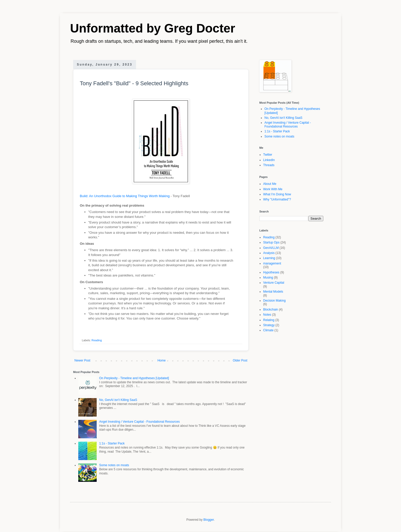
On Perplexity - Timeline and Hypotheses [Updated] (134, 378)
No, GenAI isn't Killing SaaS (118, 400)
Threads (269, 165)
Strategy (269, 325)
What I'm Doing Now (277, 194)
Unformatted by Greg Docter (153, 28)
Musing (268, 278)
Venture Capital (274, 283)
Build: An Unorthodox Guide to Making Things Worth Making (125, 196)
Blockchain (271, 310)
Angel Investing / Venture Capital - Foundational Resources (140, 422)
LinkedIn (269, 160)
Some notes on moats (114, 465)
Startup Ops (271, 242)
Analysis (269, 253)
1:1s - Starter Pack (112, 443)
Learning (269, 258)
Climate (268, 330)
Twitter (268, 155)
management (272, 263)
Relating (269, 320)
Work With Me (273, 189)
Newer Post (82, 360)
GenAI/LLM (271, 248)
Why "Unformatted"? (277, 199)
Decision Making (274, 301)
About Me (270, 184)
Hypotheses (271, 272)
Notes (267, 315)
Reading (97, 340)
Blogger (209, 520)
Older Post (240, 360)
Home (162, 360)
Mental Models (273, 292)
